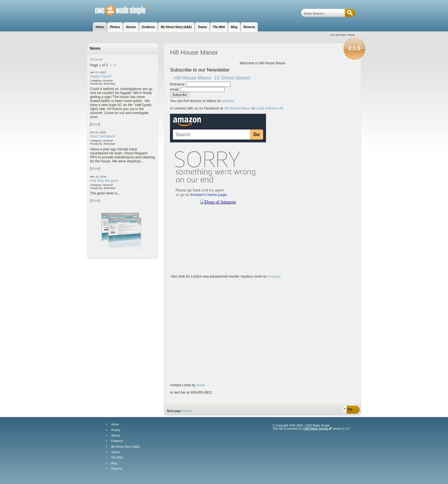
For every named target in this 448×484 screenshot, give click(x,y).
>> (115, 65)
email (200, 385)
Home (115, 425)
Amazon (274, 276)
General (96, 59)
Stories (116, 436)
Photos (187, 411)
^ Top (348, 409)
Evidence (117, 441)
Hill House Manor (118, 11)
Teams (115, 452)
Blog (114, 463)
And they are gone (104, 181)
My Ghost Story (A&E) (126, 447)
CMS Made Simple (316, 429)
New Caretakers (102, 136)
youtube (228, 101)
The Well (117, 458)
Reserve (117, 469)
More (95, 124)
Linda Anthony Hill (269, 108)
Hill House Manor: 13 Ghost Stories (212, 78)
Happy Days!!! (101, 76)
